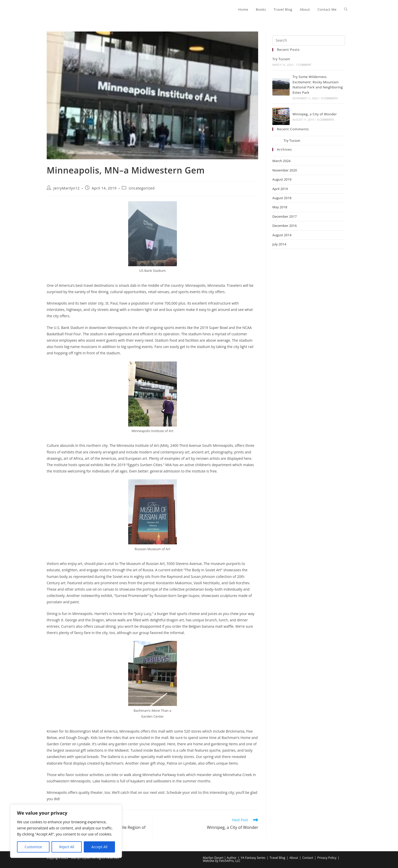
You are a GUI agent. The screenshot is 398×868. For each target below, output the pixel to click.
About (294, 858)
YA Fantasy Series (253, 858)
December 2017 (285, 216)
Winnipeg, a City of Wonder (315, 114)
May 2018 (280, 207)
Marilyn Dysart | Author (220, 858)
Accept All (99, 847)
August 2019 (282, 179)
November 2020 (285, 170)
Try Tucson (281, 59)
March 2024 (281, 161)
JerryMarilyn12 (67, 188)
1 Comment (304, 65)
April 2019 (280, 189)
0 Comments (329, 98)
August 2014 (282, 235)
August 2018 (282, 198)
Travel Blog (277, 858)
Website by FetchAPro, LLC (222, 861)
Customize (33, 847)
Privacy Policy (327, 858)
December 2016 (285, 226)
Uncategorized (142, 188)
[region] (66, 831)
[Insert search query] (309, 40)
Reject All (67, 847)
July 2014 (279, 244)
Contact (308, 858)
